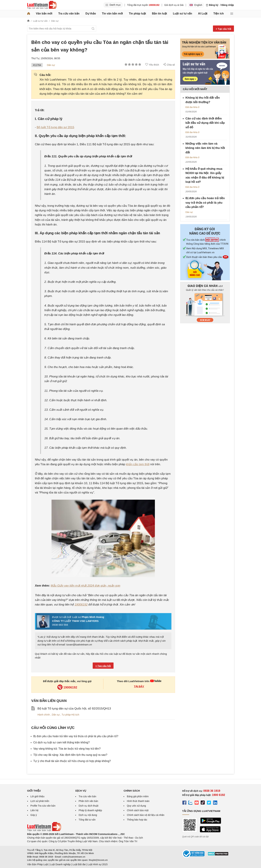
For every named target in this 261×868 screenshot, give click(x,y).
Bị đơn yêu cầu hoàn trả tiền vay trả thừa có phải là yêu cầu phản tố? (76, 736)
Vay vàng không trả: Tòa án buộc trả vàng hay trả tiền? (67, 749)
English (196, 5)
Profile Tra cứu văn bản (43, 806)
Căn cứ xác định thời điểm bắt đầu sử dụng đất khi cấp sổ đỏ (205, 123)
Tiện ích (219, 14)
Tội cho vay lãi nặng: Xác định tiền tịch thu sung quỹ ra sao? (70, 755)
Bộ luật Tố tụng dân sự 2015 (55, 127)
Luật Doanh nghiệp (60, 864)
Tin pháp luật (137, 14)
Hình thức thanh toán (138, 801)
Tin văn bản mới (112, 14)
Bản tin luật (159, 14)
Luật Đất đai (79, 864)
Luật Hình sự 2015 (98, 864)
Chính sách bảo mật (138, 810)
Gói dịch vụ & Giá (174, 5)
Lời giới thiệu (37, 796)
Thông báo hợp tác (137, 820)
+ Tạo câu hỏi (223, 29)
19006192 (81, 605)
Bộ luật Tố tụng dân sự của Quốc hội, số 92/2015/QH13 (74, 709)
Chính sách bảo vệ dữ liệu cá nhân (145, 815)
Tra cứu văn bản (69, 14)
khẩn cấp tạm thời (138, 464)
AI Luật (203, 14)
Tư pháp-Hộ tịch (70, 715)
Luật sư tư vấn (183, 14)
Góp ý (34, 815)
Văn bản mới (44, 14)
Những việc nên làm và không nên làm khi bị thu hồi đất (205, 148)
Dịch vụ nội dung (88, 815)
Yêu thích (152, 65)
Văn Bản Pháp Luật (38, 864)
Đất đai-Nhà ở (193, 107)
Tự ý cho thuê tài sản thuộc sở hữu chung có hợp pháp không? (72, 761)
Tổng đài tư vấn (87, 820)
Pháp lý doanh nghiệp (90, 810)
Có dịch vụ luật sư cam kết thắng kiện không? (62, 742)
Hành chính (44, 715)
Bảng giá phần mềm (138, 796)
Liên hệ (34, 810)
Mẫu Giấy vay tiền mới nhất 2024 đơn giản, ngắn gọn (85, 586)
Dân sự (51, 65)
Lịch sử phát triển (40, 801)
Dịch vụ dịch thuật (88, 806)
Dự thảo (91, 14)
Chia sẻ (169, 65)
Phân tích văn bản (88, 801)
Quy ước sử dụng (136, 806)
